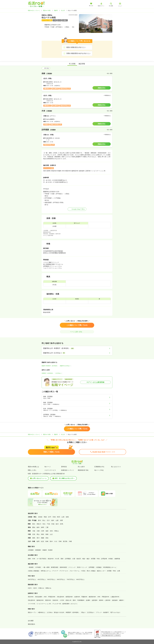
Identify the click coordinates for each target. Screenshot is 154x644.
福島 (67, 517)
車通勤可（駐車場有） (48, 373)
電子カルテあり (115, 612)
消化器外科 (31, 600)
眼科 (74, 600)
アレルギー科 (57, 604)
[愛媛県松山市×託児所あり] (77, 353)
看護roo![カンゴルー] (34, 10)
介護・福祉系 (77, 559)
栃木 (57, 524)
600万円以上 (61, 579)
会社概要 (31, 621)
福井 (53, 520)
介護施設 (99, 567)
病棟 (29, 559)
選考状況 (64, 467)
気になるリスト (116, 467)
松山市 (63, 10)
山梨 (57, 520)
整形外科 (48, 600)
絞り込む (46, 68)
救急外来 (51, 559)
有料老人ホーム (46, 571)
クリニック (72, 567)
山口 (51, 534)
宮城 (54, 517)
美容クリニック (82, 567)
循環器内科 (69, 597)
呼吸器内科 (52, 597)
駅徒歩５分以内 (59, 612)
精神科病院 (63, 567)
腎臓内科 (84, 597)
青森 (45, 517)
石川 (48, 520)
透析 (62, 559)
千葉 (48, 524)
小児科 (62, 600)
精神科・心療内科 (105, 600)
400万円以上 (42, 579)
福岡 (38, 541)
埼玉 (44, 524)
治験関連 (117, 559)
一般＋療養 (46, 567)
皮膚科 (88, 600)
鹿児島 (65, 541)
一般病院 (31, 567)
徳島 (34, 538)
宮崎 (60, 541)
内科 (45, 597)
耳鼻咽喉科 (81, 600)
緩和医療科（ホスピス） (70, 604)
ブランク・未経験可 (102, 612)
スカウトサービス (50, 470)
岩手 (50, 517)
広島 (34, 534)
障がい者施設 (91, 571)
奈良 (51, 531)
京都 (38, 531)
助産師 (50, 550)
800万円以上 (80, 579)
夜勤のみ (48, 588)
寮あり (84, 612)
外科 (99, 597)
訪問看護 (68, 559)
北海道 (40, 517)
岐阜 (38, 527)
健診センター (101, 571)
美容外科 (31, 597)
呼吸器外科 (105, 597)
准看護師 (38, 550)
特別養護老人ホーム (110, 567)
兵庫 (43, 531)
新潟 (39, 520)
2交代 (30, 588)
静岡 (43, 527)
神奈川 (39, 524)
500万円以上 (51, 579)
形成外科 (55, 600)
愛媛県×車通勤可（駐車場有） (50, 366)
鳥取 (43, 534)
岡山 (38, 534)
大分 (56, 541)
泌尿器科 (95, 600)
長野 (62, 520)
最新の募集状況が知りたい (76, 47)
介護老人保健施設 (34, 571)
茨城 (53, 524)
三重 (47, 527)
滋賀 (47, 531)
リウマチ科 (31, 604)
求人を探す (81, 467)
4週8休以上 (42, 612)
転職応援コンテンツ (68, 470)
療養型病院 (55, 567)
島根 (47, 534)
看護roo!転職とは (33, 467)
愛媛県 (56, 10)
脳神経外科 (40, 600)
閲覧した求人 (32, 470)
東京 (34, 524)
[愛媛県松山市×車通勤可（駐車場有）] (77, 348)
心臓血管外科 (115, 597)
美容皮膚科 (39, 597)
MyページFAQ (99, 470)
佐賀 (42, 541)
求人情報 (72, 64)
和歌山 (57, 531)
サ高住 (83, 571)
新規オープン (32, 612)
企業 (119, 571)
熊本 (51, 541)
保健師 (45, 550)
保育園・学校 (95, 559)
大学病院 (38, 567)
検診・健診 (86, 559)
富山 (44, 520)
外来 (34, 559)
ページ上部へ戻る (77, 332)
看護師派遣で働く (83, 470)
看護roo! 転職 (47, 10)
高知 (47, 538)
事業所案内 (31, 624)
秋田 (58, 517)
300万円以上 (32, 579)
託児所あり (59, 373)
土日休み (50, 612)
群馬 (62, 524)
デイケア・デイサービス (60, 571)
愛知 (34, 527)
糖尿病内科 (92, 597)
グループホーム (75, 571)
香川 (38, 538)
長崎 (47, 541)
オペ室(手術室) (41, 559)
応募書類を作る (99, 467)
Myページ (48, 467)
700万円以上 (71, 579)
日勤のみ (41, 588)
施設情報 (82, 64)
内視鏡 (111, 559)
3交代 (35, 588)
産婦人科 (68, 600)
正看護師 (31, 550)
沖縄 (70, 541)
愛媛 (43, 538)
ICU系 (57, 559)
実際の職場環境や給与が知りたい (79, 53)
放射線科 (115, 600)
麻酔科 (121, 600)
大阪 (34, 531)
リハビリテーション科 (44, 604)
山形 (63, 517)
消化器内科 (60, 597)
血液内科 (77, 597)
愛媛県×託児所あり (65, 366)
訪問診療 (104, 559)
